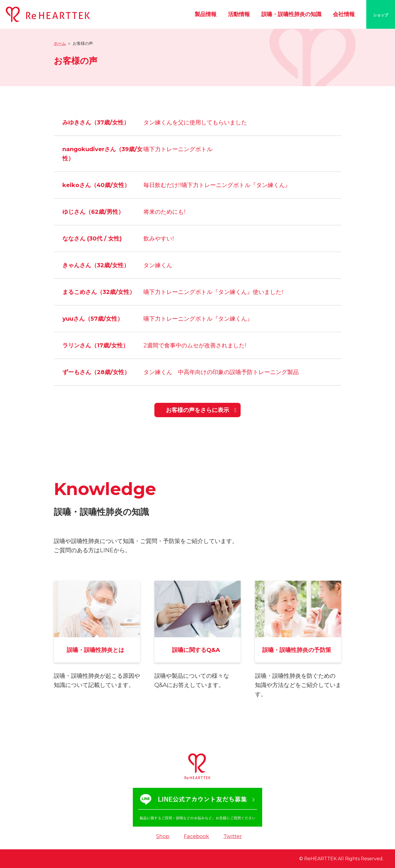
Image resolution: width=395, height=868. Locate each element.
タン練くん (158, 265)
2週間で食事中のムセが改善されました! (195, 345)
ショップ (381, 15)
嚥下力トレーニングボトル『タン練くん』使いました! (213, 292)
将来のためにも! (164, 212)
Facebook (196, 836)
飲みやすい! (159, 238)
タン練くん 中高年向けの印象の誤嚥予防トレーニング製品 (221, 372)
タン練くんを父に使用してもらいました (195, 122)
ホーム (60, 43)
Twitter (233, 836)
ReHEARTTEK (320, 859)
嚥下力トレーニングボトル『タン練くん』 (198, 319)
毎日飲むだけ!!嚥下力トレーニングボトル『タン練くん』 (217, 185)
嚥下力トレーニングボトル (178, 149)
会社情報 (344, 14)
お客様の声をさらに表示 (197, 410)
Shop (163, 836)
